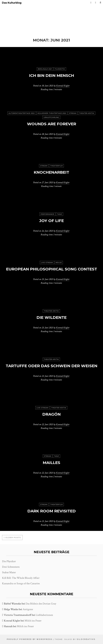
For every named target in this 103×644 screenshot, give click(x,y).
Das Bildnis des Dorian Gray (41, 604)
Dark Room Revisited (52, 511)
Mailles (51, 463)
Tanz (60, 214)
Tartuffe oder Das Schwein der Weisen (51, 366)
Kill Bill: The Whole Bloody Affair (21, 578)
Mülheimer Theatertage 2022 (52, 113)
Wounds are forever (52, 124)
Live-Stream (47, 263)
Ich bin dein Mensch (52, 75)
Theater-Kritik (87, 113)
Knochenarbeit (51, 172)
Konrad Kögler (63, 86)
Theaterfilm (56, 166)
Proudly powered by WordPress (29, 639)
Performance (47, 214)
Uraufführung (51, 117)
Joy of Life (51, 221)
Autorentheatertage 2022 (22, 113)
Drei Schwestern (11, 567)
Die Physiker (9, 561)
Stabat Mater (9, 572)
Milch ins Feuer (33, 621)
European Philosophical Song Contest (52, 269)
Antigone (28, 609)
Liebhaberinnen (44, 615)
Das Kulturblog (12, 3)
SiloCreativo (86, 639)
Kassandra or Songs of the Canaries (21, 583)
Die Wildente (52, 317)
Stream (73, 113)
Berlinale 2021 (45, 69)
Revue (59, 263)
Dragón (51, 414)
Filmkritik (60, 69)
